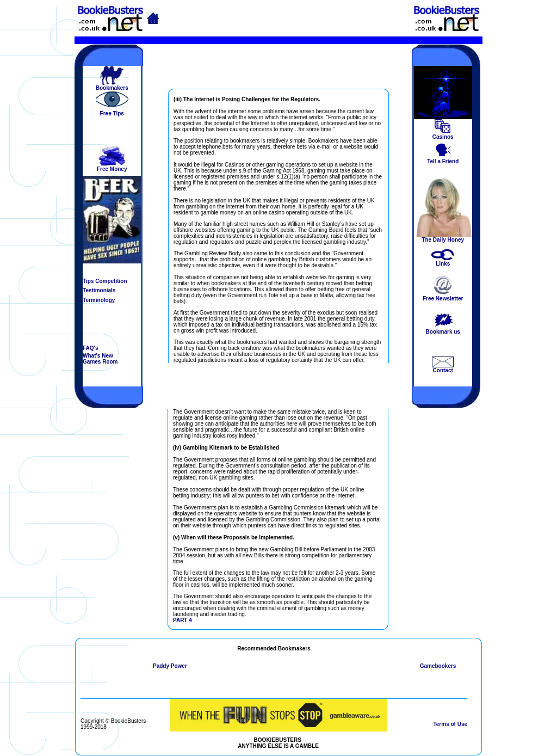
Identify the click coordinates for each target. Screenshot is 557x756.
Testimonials (99, 290)
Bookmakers (112, 88)
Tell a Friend (443, 161)
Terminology (99, 300)
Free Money (112, 169)
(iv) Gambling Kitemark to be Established (226, 448)
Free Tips (112, 113)
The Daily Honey (443, 240)
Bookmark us (443, 332)
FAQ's (91, 348)
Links (443, 264)
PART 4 (182, 620)
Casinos (443, 137)
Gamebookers (438, 666)
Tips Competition (105, 281)
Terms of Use (450, 724)
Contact (443, 370)
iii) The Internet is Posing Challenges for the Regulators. (248, 99)
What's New (98, 356)
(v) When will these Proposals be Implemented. (234, 537)
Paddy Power (170, 666)
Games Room (100, 362)
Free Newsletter (443, 299)
